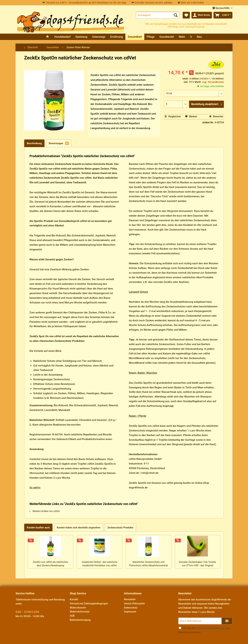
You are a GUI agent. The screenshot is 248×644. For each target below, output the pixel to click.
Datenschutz (131, 608)
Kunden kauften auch (38, 528)
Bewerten (216, 116)
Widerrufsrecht (78, 608)
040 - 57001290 (27, 612)
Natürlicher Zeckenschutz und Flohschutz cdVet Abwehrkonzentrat (149, 564)
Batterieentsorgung (80, 620)
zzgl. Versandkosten (213, 82)
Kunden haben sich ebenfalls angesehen (79, 528)
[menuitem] (158, 15)
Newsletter (130, 599)
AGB (72, 616)
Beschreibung (34, 143)
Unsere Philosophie (134, 604)
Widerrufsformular (80, 612)
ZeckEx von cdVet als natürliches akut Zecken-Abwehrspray (50, 564)
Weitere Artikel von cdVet (45, 511)
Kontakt (74, 599)
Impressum (130, 612)
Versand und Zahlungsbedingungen (89, 604)
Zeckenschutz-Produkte (120, 528)
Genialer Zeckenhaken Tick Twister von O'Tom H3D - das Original (198, 564)
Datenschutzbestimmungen (211, 628)
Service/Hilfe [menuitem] (221, 8)
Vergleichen (173, 116)
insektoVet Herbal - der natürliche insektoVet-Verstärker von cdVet (100, 564)
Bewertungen (59, 143)
